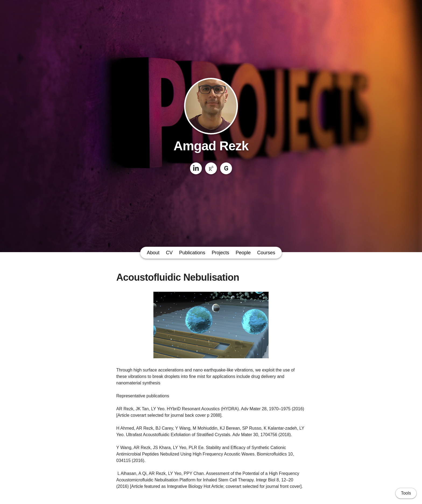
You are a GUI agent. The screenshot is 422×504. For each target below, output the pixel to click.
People (243, 253)
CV (169, 253)
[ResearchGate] (211, 168)
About (153, 253)
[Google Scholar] (226, 168)
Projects (221, 253)
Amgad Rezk (211, 146)
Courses (266, 253)
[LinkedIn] (196, 168)
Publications (192, 253)
